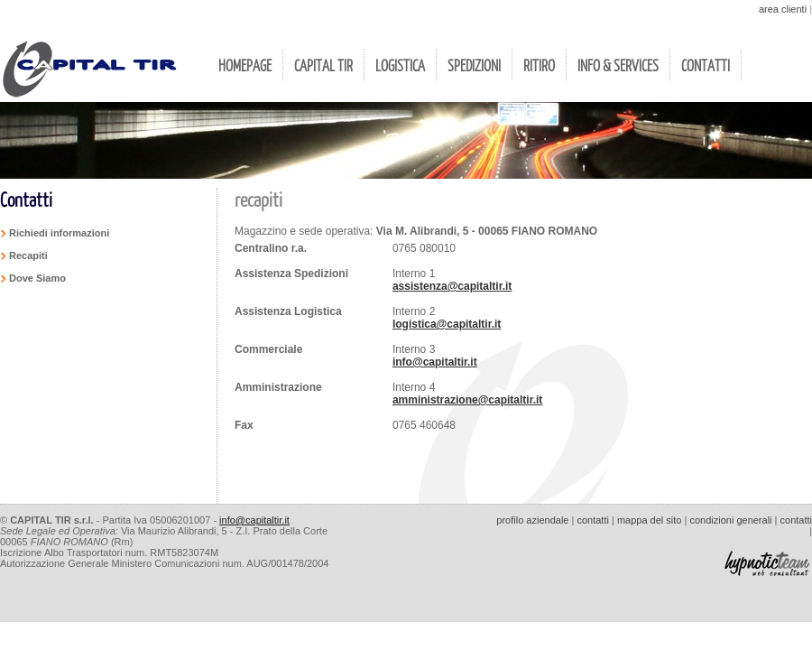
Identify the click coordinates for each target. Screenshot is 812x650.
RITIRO (539, 65)
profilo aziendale (532, 520)
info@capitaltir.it (435, 362)
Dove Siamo (37, 278)
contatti (592, 520)
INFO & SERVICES (618, 65)
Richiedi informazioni (59, 233)
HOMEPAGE (245, 65)
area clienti (783, 9)
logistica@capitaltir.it (447, 324)
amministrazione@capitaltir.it (467, 400)
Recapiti (28, 255)
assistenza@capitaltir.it (452, 286)
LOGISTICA (400, 65)
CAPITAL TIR (323, 65)
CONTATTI (706, 65)
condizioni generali (730, 520)
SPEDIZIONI (474, 65)
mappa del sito (650, 520)
